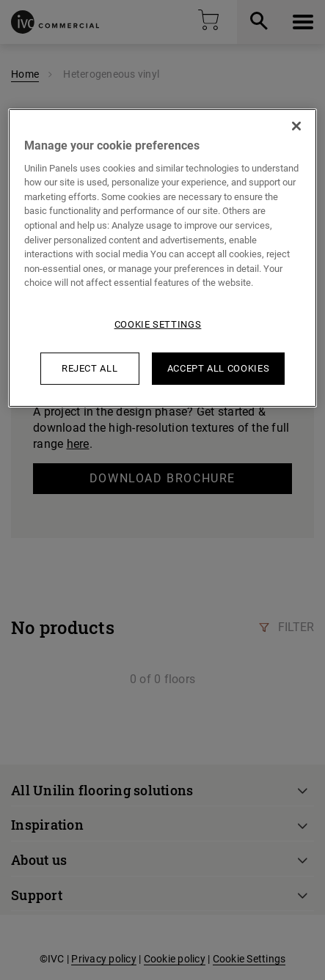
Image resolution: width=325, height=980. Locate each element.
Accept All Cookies (219, 368)
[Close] (296, 125)
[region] (162, 257)
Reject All (90, 368)
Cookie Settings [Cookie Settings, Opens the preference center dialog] (158, 324)
